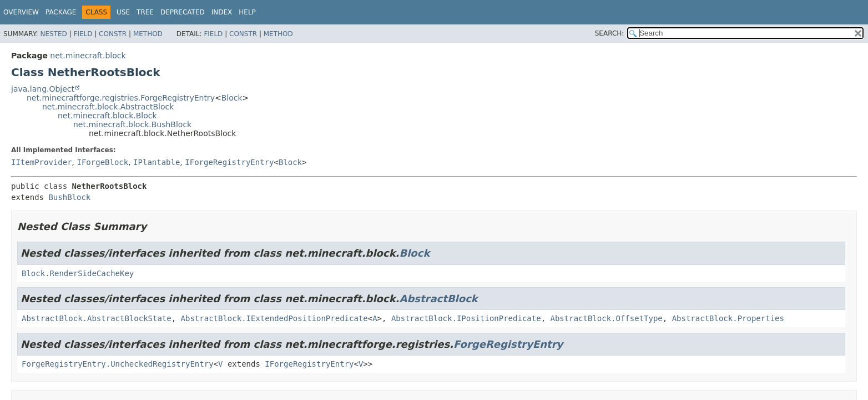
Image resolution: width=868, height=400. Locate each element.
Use (123, 12)
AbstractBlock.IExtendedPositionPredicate (274, 318)
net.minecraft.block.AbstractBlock (108, 107)
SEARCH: (610, 33)
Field (83, 34)
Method (148, 34)
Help (247, 12)
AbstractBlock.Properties (728, 318)
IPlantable (157, 162)
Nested (53, 34)
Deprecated (183, 12)
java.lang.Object (43, 89)
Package (61, 12)
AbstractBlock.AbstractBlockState (97, 318)
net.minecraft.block (88, 56)
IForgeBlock (102, 162)
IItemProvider (42, 162)
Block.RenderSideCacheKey (78, 273)
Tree (145, 12)
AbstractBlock (438, 299)
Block (232, 98)
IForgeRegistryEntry (229, 162)
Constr (113, 34)
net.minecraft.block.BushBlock (132, 124)
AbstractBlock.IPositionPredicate (466, 318)
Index (222, 12)
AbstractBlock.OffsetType (606, 318)
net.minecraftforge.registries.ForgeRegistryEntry (121, 98)
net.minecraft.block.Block (107, 116)
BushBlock (69, 197)
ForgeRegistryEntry (508, 344)
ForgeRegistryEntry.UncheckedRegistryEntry (118, 364)
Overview (21, 12)
